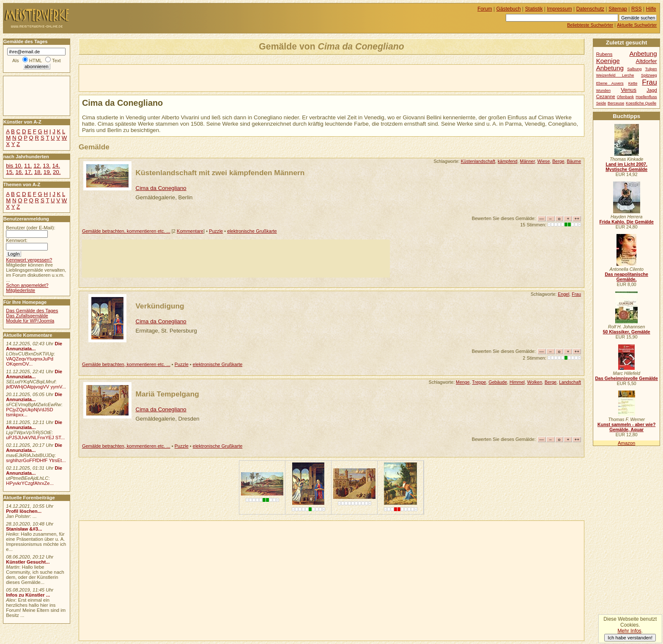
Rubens (604, 54)
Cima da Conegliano (161, 188)
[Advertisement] (178, 77)
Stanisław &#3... (24, 529)
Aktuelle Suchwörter (637, 25)
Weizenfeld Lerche (615, 75)
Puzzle (216, 231)
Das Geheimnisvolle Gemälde (626, 378)
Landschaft (570, 382)
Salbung (634, 69)
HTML (36, 61)
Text (56, 61)
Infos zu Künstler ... (28, 595)
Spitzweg (649, 75)
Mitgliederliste (21, 290)
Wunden (603, 91)
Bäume (574, 161)
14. (56, 166)
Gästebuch (509, 9)
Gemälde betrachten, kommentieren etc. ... (126, 231)
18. (38, 172)
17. (29, 172)
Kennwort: (17, 240)
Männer (527, 161)
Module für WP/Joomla (30, 321)
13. (47, 166)
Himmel (517, 382)
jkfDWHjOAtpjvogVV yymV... (36, 387)
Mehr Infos (629, 631)
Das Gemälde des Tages (32, 311)
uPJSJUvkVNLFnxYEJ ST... (35, 438)
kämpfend (508, 161)
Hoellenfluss (646, 97)
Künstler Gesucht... (28, 562)
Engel (563, 294)
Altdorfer (647, 61)
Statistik (534, 9)
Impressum (560, 9)
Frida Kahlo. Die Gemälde (626, 222)
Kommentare (190, 231)
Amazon (626, 443)
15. (10, 172)
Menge (463, 382)
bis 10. (14, 166)
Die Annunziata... (34, 346)
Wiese (544, 161)
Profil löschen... (24, 511)
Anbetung (610, 68)
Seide (601, 103)
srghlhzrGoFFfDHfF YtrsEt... (36, 460)
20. (57, 172)
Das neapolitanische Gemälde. (626, 277)
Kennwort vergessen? (29, 260)
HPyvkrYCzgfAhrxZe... (30, 483)
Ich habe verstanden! (630, 638)
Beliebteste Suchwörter (590, 25)
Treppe (479, 382)
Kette (633, 83)
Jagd (652, 90)
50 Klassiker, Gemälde (627, 332)
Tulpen (651, 69)
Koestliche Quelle (641, 103)
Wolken (535, 382)
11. (28, 166)
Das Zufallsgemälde (27, 316)
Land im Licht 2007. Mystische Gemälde (626, 167)
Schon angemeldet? (27, 285)
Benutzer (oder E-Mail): (30, 228)
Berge (558, 161)
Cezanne (606, 96)
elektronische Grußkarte (252, 231)
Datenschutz (590, 9)
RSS (637, 9)
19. (47, 172)
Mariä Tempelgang (167, 394)
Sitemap (618, 9)
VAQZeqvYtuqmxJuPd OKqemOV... (30, 361)
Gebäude (498, 382)
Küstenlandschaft (478, 161)
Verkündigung (160, 306)
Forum (485, 9)
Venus (629, 90)
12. (37, 166)
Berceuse (616, 103)
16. (19, 172)
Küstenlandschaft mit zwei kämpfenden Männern (220, 173)
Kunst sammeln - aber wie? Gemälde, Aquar (626, 427)
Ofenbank (625, 97)
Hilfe (651, 9)
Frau (576, 294)
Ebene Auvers (610, 83)
